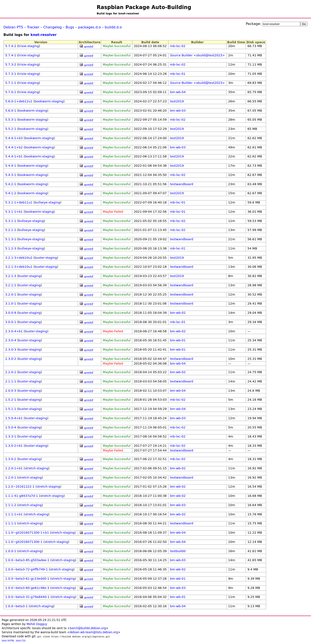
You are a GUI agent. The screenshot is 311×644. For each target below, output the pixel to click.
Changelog (52, 27)
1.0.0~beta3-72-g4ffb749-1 (26, 569)
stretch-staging (37, 468)
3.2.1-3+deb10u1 (19, 267)
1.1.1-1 (11, 523)
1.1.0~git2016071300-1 (24, 542)
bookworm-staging (49, 101)
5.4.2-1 (11, 184)
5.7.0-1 (11, 92)
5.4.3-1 (11, 175)
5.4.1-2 (11, 193)
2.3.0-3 (11, 350)
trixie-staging (28, 46)
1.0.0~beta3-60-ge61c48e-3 (27, 588)
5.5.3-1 (11, 120)
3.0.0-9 (11, 313)
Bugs (70, 27)
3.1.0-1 (11, 304)
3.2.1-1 (11, 285)
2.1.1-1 (11, 381)
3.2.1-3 (11, 276)
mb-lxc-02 (178, 46)
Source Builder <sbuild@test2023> (197, 55)
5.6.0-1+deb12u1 (19, 101)
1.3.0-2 (11, 459)
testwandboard (182, 184)
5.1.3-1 (11, 239)
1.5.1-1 (11, 409)
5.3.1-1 (11, 221)
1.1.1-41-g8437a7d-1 (22, 496)
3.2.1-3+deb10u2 (19, 258)
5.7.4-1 (11, 55)
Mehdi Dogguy (37, 624)
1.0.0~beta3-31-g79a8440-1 (27, 597)
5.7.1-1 (11, 83)
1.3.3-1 (11, 436)
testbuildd (178, 551)
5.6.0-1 (11, 111)
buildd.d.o (113, 27)
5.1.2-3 (11, 248)
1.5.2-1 (11, 400)
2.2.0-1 (11, 372)
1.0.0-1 (11, 551)
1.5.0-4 (11, 427)
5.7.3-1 (11, 74)
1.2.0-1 (11, 478)
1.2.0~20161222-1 (20, 487)
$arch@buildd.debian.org (88, 628)
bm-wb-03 (178, 111)
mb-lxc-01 (178, 74)
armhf (89, 47)
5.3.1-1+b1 (14, 212)
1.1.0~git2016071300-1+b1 (27, 533)
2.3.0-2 (11, 359)
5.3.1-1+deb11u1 (19, 202)
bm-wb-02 (178, 313)
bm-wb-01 (178, 340)
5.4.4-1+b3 (14, 138)
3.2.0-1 (11, 294)
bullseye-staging (47, 202)
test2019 (177, 101)
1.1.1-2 (11, 505)
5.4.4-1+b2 (14, 147)
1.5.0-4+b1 (14, 418)
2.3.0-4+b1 (14, 331)
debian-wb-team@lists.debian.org (94, 632)
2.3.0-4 (11, 340)
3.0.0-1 (11, 322)
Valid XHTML (8, 641)
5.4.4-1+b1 (14, 156)
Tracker (33, 27)
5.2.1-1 (11, 230)
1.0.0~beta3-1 (16, 606)
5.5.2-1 (11, 129)
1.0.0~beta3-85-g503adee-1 (27, 560)
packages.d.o (89, 27)
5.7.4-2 (11, 46)
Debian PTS (13, 27)
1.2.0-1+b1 (14, 468)
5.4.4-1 (11, 166)
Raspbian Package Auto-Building (144, 7)
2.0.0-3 (11, 391)
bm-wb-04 (178, 92)
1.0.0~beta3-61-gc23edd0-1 (27, 579)
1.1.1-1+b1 (14, 514)
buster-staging (46, 258)
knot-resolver (44, 35)
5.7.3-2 (11, 65)
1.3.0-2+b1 (14, 446)
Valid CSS (21, 641)
